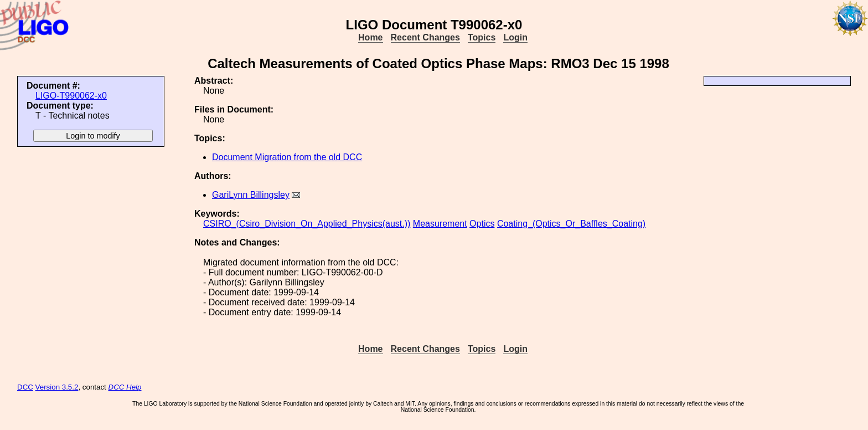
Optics (482, 224)
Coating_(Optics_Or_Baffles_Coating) (571, 224)
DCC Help (125, 387)
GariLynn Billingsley (251, 195)
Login (515, 37)
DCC (25, 387)
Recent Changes (425, 37)
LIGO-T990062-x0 (71, 96)
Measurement (440, 224)
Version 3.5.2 (57, 387)
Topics (482, 37)
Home (370, 37)
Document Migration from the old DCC (287, 157)
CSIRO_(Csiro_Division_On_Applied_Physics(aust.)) (307, 224)
